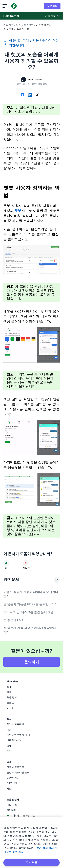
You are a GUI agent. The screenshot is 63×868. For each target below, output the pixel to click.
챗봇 (31, 25)
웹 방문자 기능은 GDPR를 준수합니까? (30, 604)
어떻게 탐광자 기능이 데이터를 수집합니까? (31, 594)
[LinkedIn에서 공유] (30, 95)
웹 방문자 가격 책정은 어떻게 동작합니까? (30, 630)
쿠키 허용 (32, 862)
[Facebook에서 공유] (23, 95)
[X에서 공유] (37, 95)
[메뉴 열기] (6, 6)
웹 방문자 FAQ (13, 620)
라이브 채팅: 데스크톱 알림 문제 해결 (29, 612)
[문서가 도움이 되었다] (6, 563)
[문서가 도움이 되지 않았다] (26, 563)
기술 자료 (8, 25)
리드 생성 (21, 25)
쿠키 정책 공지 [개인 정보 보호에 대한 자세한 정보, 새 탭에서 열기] (45, 848)
